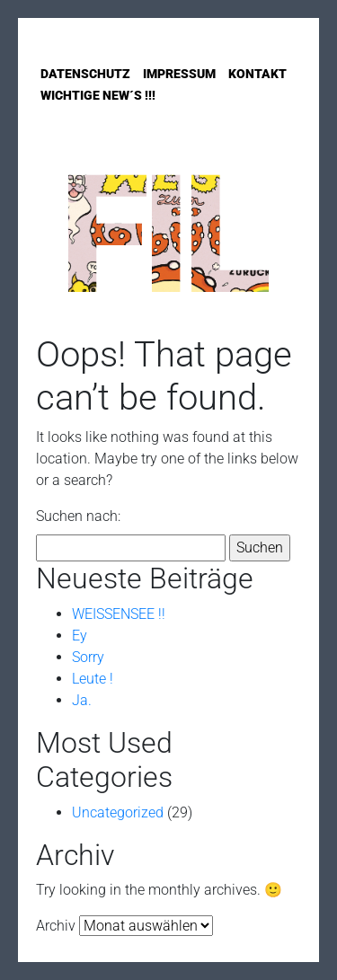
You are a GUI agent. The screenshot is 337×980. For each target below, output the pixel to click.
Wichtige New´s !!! (98, 95)
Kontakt (257, 74)
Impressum (179, 74)
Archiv (56, 926)
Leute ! (93, 679)
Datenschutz (85, 74)
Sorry (88, 657)
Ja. (82, 700)
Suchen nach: (78, 516)
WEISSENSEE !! (119, 614)
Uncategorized (118, 812)
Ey (80, 636)
